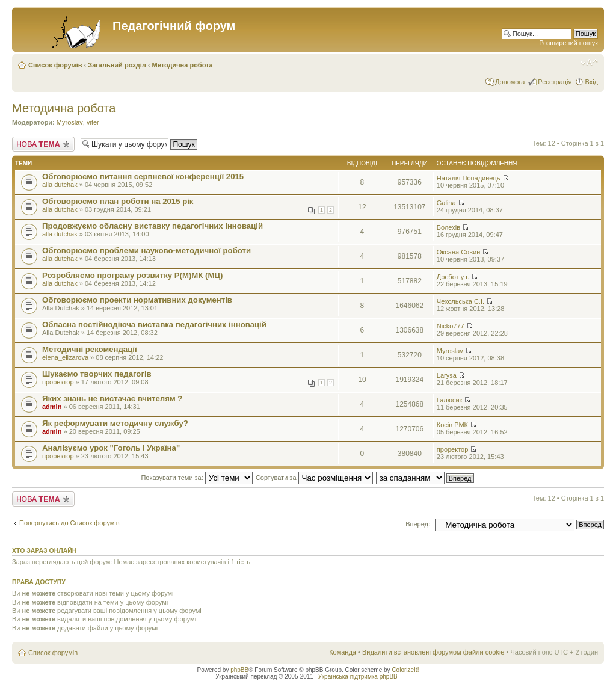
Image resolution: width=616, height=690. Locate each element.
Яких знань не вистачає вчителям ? (112, 399)
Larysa (447, 375)
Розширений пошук (568, 43)
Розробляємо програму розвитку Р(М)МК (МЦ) (132, 275)
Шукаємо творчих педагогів (97, 374)
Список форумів (55, 65)
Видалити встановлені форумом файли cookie (433, 652)
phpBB (239, 670)
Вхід (591, 82)
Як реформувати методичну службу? (115, 423)
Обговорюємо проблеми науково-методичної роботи (146, 251)
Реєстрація (555, 82)
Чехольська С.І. (460, 301)
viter (93, 122)
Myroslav (70, 122)
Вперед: (418, 524)
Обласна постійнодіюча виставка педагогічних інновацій (154, 325)
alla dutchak (60, 185)
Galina (446, 203)
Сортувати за (314, 478)
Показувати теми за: (196, 478)
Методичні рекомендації (90, 349)
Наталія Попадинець (469, 178)
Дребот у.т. (453, 277)
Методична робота (183, 65)
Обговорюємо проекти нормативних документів (137, 300)
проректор (58, 382)
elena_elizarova (65, 357)
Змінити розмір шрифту (589, 63)
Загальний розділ (117, 65)
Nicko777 (451, 326)
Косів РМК (452, 425)
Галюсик (450, 400)
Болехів (448, 227)
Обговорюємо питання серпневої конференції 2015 (143, 177)
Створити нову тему (43, 144)
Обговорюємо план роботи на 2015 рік (118, 201)
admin (52, 407)
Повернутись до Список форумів (69, 523)
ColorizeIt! (405, 670)
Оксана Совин (458, 252)
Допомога (510, 82)
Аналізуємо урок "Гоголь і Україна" (111, 448)
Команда (343, 652)
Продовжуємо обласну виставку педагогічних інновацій (152, 226)
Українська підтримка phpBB (358, 676)
